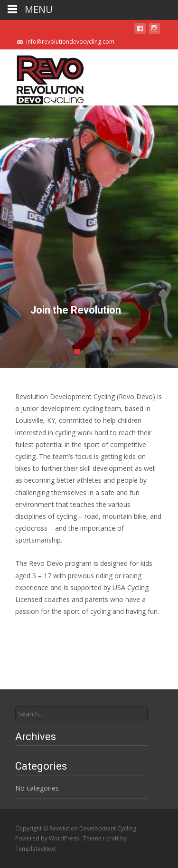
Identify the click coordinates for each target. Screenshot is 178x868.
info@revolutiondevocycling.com (70, 42)
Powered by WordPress (48, 838)
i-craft (112, 838)
